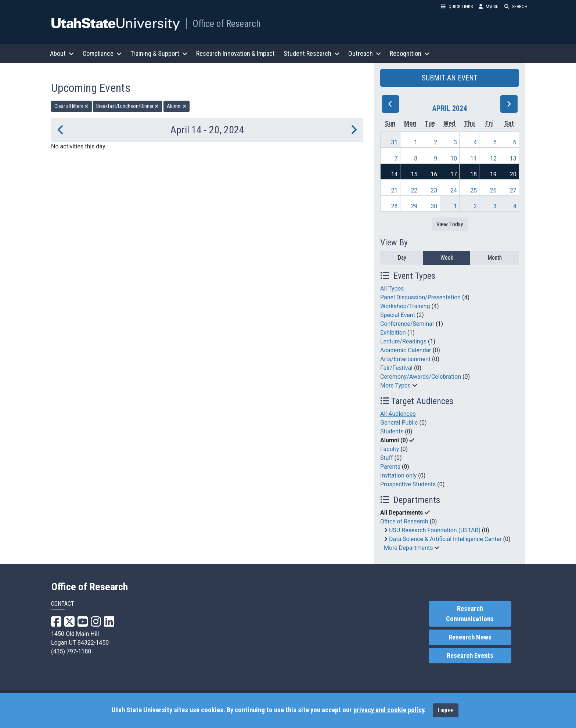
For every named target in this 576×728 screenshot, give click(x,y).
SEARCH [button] (516, 6)
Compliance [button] (102, 53)
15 (414, 174)
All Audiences (398, 414)
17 (454, 174)
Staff (387, 458)
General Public (399, 423)
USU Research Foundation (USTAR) (435, 530)
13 (513, 158)
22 (414, 190)
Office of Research (227, 24)
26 (493, 190)
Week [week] (447, 258)
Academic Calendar (406, 350)
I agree (446, 710)
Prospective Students (408, 484)
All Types (392, 289)
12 (493, 158)
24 (454, 190)
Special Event (398, 315)
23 (434, 190)
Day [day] (402, 258)
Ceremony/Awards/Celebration (421, 377)
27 (513, 190)
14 (395, 174)
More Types (395, 385)
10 (454, 158)
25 (474, 190)
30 (434, 206)
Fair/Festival (396, 368)
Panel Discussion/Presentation (420, 297)
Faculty (390, 449)
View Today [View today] (450, 224)
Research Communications (470, 614)
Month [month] (495, 258)
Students (392, 431)
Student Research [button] (312, 53)
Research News (470, 637)
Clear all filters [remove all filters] (71, 106)
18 (474, 174)
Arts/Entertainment (405, 359)
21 (395, 190)
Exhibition (393, 333)
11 (474, 158)
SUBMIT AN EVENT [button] (450, 78)
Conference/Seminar (407, 324)
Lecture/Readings (403, 341)
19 (493, 174)
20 (513, 174)
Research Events (470, 656)
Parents (390, 467)
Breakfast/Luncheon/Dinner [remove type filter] (127, 106)
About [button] (62, 53)
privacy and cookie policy (389, 710)
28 (395, 206)
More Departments (408, 548)
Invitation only (398, 475)
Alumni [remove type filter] (177, 106)
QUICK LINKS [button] (457, 6)
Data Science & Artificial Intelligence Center (445, 539)
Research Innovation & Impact (235, 53)
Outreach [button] (365, 53)
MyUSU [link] (489, 6)
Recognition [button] (410, 53)
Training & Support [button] (159, 53)
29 (414, 206)
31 (395, 142)
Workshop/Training (405, 306)
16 (434, 174)
